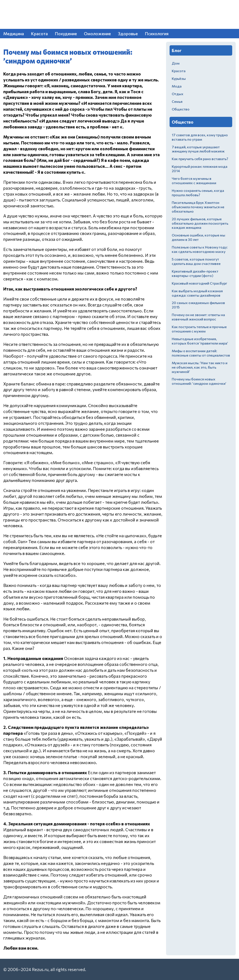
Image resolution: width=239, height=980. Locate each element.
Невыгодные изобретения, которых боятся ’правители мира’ (200, 341)
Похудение (66, 33)
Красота (39, 33)
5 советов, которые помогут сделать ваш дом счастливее (196, 261)
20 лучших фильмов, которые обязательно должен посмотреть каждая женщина (200, 223)
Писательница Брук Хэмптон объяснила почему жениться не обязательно (198, 207)
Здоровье (128, 33)
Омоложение (97, 33)
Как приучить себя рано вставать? (200, 159)
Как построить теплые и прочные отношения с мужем (199, 329)
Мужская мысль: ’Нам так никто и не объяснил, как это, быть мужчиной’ (200, 367)
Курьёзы (179, 78)
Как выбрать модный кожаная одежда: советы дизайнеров (197, 293)
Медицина (14, 33)
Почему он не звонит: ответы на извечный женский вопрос (198, 317)
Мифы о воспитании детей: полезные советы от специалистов (201, 353)
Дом (176, 63)
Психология (157, 33)
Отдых (178, 94)
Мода (177, 86)
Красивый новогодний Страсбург (199, 283)
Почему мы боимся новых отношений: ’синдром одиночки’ (199, 381)
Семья (177, 101)
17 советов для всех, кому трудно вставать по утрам (200, 137)
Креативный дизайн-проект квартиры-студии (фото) (195, 273)
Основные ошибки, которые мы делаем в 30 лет (198, 237)
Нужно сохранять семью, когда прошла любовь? (198, 193)
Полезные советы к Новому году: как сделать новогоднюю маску (200, 249)
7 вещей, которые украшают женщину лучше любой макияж (198, 149)
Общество (181, 109)
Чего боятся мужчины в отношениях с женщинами (194, 181)
